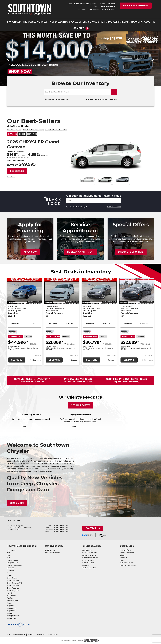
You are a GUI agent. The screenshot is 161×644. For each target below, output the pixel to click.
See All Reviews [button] (81, 405)
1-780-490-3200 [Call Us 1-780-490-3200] (82, 4)
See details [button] (17, 171)
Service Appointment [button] (136, 6)
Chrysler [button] (12, 134)
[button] (81, 28)
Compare (37, 360)
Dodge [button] (22, 134)
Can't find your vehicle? (114, 207)
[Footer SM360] (92, 641)
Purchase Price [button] (16, 337)
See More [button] (17, 360)
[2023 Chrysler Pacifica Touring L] (99, 291)
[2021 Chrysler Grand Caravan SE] (62, 291)
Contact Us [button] (93, 528)
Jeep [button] (29, 134)
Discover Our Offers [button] (131, 252)
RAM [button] (35, 134)
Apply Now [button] (30, 252)
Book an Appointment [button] (80, 252)
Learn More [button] (17, 503)
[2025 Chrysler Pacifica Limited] (24, 291)
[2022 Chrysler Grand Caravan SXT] (137, 291)
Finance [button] (28, 337)
